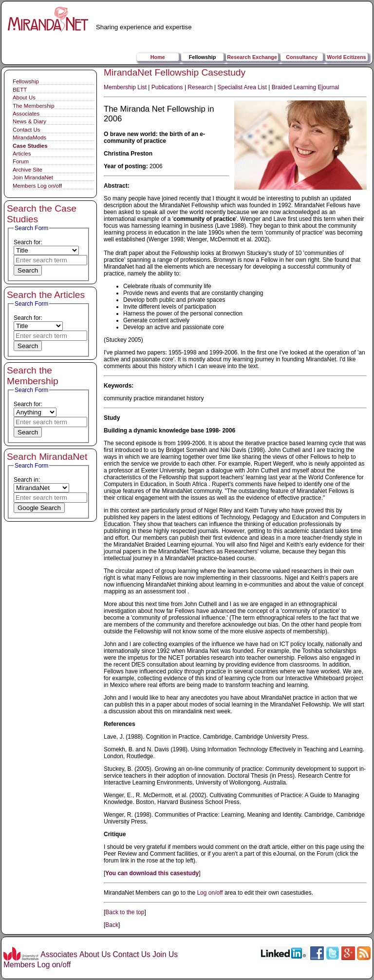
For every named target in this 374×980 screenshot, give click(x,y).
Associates (26, 114)
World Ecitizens (346, 57)
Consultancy (302, 57)
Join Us (165, 954)
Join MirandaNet (33, 177)
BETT (20, 90)
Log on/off (210, 893)
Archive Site (28, 170)
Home (158, 57)
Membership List (125, 87)
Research (200, 87)
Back (112, 925)
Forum (21, 161)
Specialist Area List (242, 87)
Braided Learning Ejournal (306, 87)
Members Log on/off (37, 186)
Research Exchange (252, 57)
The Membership (33, 106)
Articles (22, 154)
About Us (24, 98)
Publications (167, 87)
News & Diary (29, 121)
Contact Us (26, 130)
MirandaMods (29, 137)
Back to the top (125, 912)
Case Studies (30, 146)
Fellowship (203, 57)
